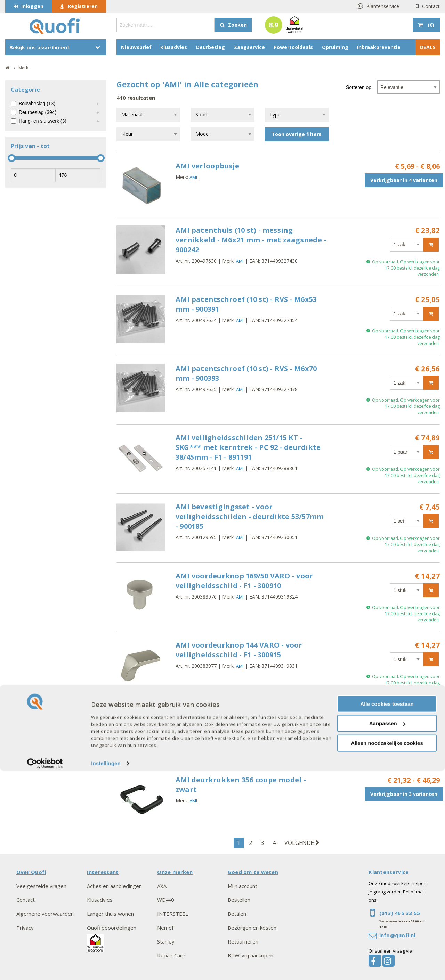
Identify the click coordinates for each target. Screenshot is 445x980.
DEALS (428, 47)
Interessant (103, 872)
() (430, 25)
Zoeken (237, 25)
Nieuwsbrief (136, 47)
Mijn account (242, 886)
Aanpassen (387, 933)
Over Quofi (31, 872)
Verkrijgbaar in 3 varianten (404, 728)
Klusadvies (174, 47)
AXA (162, 886)
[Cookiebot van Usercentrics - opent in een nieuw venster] (45, 973)
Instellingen (106, 973)
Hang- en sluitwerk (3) (43, 121)
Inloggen (32, 6)
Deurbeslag (211, 47)
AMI (193, 177)
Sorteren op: (359, 87)
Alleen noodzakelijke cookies (387, 952)
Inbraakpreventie (379, 47)
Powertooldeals (293, 47)
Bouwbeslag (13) (37, 104)
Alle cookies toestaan (387, 913)
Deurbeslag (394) (38, 112)
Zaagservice (249, 47)
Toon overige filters (297, 134)
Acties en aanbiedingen (114, 886)
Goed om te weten (253, 872)
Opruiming (335, 47)
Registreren (83, 6)
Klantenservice (383, 6)
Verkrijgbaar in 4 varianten (404, 180)
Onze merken (175, 872)
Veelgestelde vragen (41, 886)
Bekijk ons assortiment (40, 47)
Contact (431, 6)
